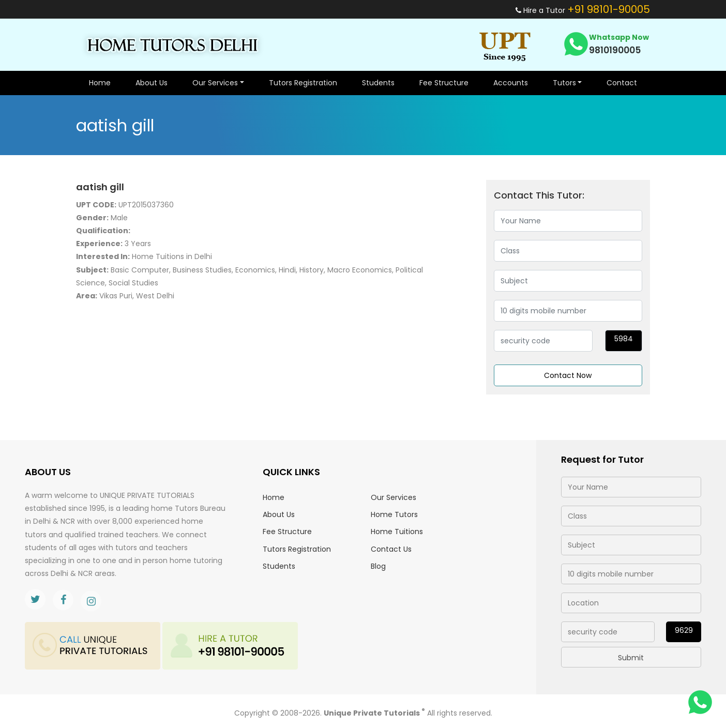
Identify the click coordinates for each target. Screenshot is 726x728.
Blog (378, 566)
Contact (622, 83)
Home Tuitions (397, 532)
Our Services (215, 83)
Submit (631, 658)
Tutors (564, 83)
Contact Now (568, 375)
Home (100, 83)
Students (378, 83)
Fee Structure (444, 83)
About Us (152, 83)
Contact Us (391, 549)
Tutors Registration (303, 83)
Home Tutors (394, 514)
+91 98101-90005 (609, 9)
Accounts (511, 83)
